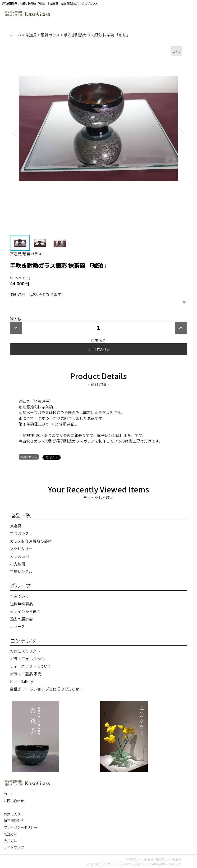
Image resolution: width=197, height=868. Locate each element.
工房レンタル (21, 571)
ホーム (16, 35)
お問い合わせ (14, 801)
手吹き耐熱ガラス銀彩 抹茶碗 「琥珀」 (97, 35)
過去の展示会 (21, 619)
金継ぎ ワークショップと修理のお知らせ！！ (48, 689)
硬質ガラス (51, 35)
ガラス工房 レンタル (27, 659)
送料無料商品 (21, 604)
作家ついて (19, 596)
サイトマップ (14, 847)
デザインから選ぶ (25, 611)
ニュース (17, 626)
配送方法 (10, 834)
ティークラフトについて (31, 666)
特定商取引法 (14, 821)
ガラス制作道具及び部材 (31, 541)
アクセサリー (21, 549)
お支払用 (18, 564)
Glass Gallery (21, 681)
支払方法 (10, 841)
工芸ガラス (19, 533)
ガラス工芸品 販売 (26, 674)
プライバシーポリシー (20, 827)
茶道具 (32, 35)
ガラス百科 (19, 556)
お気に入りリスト (25, 651)
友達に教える (29, 457)
